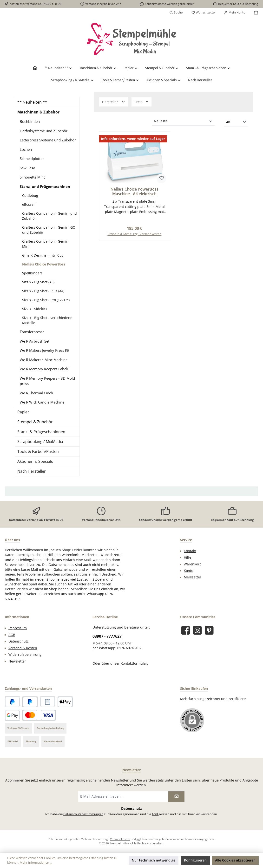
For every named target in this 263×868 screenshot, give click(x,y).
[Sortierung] (183, 121)
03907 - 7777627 (107, 636)
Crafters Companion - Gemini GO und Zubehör (49, 230)
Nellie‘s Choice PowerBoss (44, 264)
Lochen (26, 149)
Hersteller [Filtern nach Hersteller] (114, 102)
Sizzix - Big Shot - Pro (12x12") (46, 300)
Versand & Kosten (23, 648)
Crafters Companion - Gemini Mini (46, 244)
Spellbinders (32, 273)
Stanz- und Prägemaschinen (45, 186)
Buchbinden (30, 121)
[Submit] (176, 797)
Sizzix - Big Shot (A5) (38, 282)
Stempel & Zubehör (35, 422)
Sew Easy (27, 168)
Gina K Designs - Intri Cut (43, 255)
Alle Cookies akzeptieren (235, 860)
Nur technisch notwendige (154, 860)
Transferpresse (32, 332)
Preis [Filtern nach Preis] (142, 102)
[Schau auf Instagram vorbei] (197, 630)
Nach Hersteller (32, 471)
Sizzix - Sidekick (35, 309)
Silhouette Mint (32, 177)
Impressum (18, 628)
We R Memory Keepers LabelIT (45, 369)
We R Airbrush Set (35, 341)
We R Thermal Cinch (36, 393)
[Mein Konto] (235, 13)
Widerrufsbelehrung (25, 655)
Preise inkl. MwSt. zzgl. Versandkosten (134, 234)
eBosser (29, 204)
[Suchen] (176, 13)
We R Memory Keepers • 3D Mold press (47, 381)
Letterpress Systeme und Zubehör (48, 140)
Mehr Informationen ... (36, 863)
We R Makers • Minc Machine (44, 360)
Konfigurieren (195, 860)
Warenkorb (193, 564)
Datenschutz (19, 641)
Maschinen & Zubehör (38, 112)
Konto (188, 571)
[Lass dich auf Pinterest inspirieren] (209, 630)
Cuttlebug (30, 195)
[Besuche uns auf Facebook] (186, 630)
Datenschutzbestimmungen (83, 814)
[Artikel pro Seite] (236, 122)
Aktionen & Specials (35, 461)
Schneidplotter (32, 159)
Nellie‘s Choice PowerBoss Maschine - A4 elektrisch (135, 192)
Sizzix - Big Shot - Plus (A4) (43, 291)
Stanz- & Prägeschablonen (41, 432)
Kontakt (190, 551)
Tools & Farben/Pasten (38, 451)
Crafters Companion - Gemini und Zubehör (49, 216)
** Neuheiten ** (32, 102)
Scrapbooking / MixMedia (40, 442)
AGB (12, 635)
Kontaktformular (134, 663)
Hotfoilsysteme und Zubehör (44, 131)
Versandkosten (120, 839)
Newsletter (17, 661)
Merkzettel (192, 577)
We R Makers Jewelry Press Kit (45, 350)
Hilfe (187, 557)
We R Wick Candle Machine (42, 402)
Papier (23, 412)
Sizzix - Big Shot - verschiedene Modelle (47, 320)
